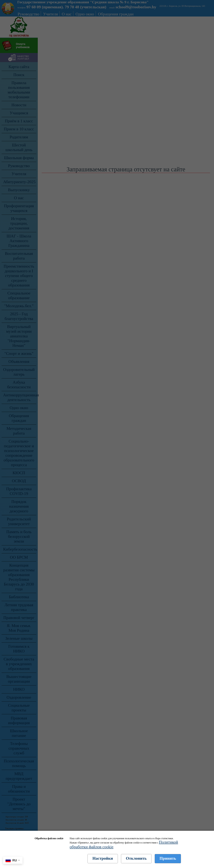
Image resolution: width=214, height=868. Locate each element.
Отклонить (136, 858)
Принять (168, 858)
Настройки (103, 858)
